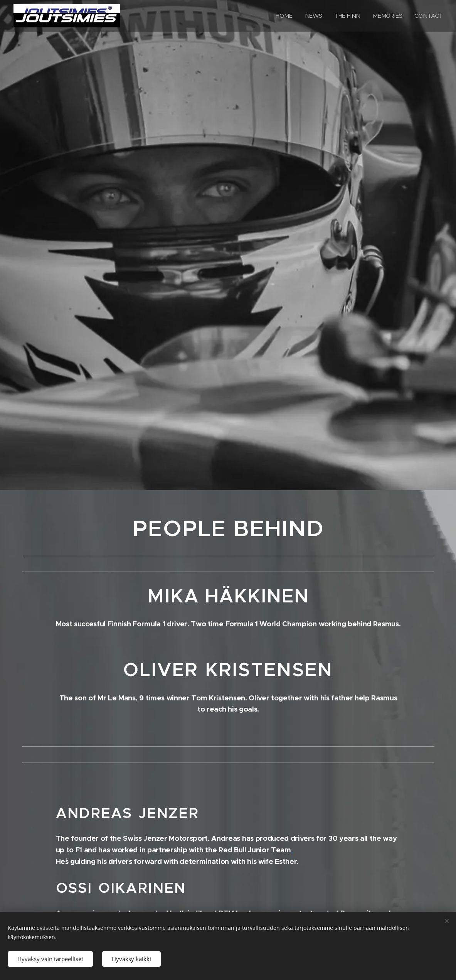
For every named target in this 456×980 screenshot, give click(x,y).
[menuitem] (284, 16)
